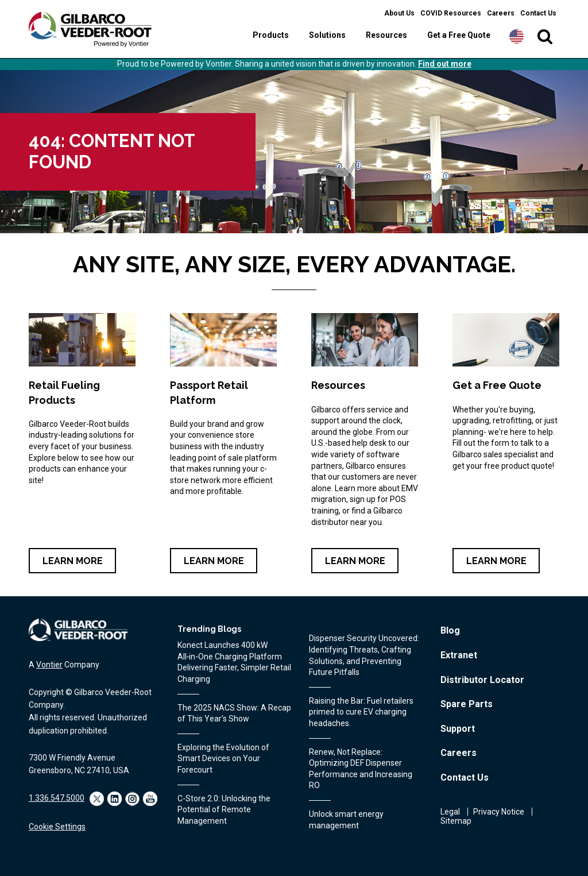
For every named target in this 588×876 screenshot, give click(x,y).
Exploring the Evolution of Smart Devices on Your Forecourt (223, 759)
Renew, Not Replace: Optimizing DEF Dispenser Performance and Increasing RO (361, 769)
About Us (399, 13)
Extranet (459, 655)
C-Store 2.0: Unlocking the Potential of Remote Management (224, 810)
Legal (450, 812)
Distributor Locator (482, 680)
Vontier (49, 665)
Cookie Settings (57, 827)
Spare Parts (467, 704)
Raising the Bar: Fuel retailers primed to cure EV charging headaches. (361, 712)
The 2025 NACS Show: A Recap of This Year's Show (234, 713)
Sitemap (456, 821)
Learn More (73, 561)
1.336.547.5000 (57, 798)
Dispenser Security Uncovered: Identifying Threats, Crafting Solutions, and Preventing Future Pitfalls (364, 655)
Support (458, 729)
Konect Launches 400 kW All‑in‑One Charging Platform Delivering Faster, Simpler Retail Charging (234, 662)
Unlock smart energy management (346, 820)
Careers (501, 13)
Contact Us (538, 13)
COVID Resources (451, 13)
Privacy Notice (499, 812)
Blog (450, 630)
